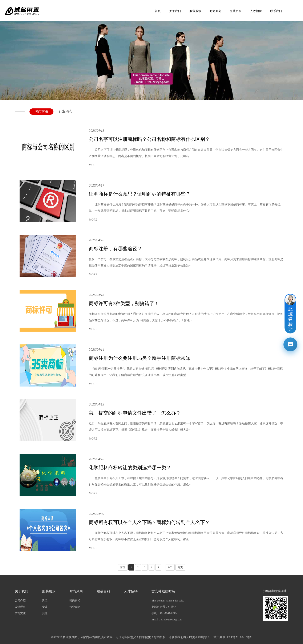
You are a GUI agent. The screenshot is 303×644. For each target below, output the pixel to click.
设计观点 (20, 607)
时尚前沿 (41, 111)
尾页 (180, 567)
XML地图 (246, 637)
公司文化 (20, 613)
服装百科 (236, 11)
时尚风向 (215, 11)
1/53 (170, 567)
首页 (158, 11)
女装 (45, 607)
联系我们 (276, 11)
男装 (45, 601)
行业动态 (65, 111)
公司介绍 (20, 601)
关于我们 (175, 11)
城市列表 (219, 637)
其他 (45, 613)
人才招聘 (256, 11)
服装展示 (195, 11)
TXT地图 (233, 637)
